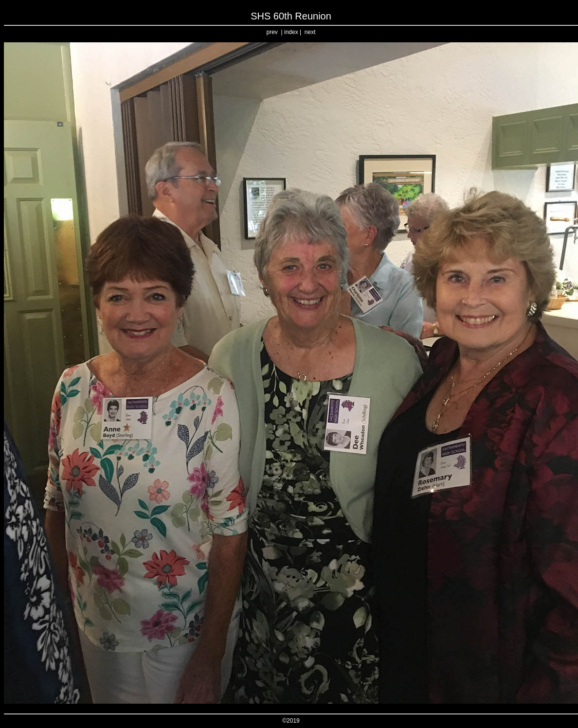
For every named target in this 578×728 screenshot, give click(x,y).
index (291, 32)
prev (272, 32)
